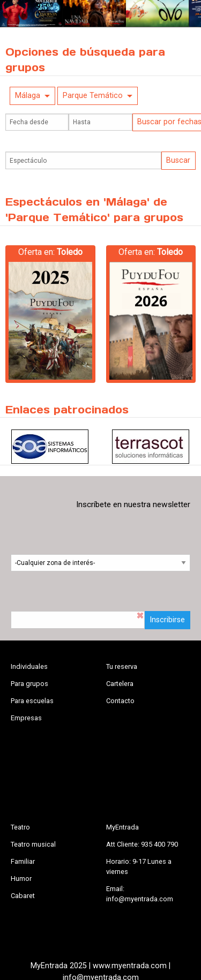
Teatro (20, 827)
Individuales (29, 666)
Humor (21, 879)
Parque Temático (93, 96)
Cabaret (23, 896)
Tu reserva (122, 666)
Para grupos (29, 684)
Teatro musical (33, 844)
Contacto (120, 701)
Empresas (26, 718)
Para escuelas (32, 701)
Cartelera (120, 684)
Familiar (23, 861)
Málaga (28, 96)
